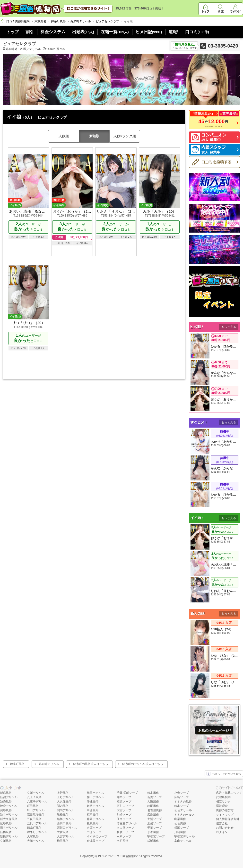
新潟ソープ (155, 797)
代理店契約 (223, 797)
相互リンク (223, 802)
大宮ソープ (124, 810)
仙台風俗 (180, 823)
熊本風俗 (153, 793)
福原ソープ (124, 802)
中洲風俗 (93, 810)
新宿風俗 (6, 793)
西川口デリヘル (67, 828)
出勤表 (83, 32)
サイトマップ (225, 815)
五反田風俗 (34, 819)
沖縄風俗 (93, 802)
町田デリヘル (36, 810)
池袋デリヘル (9, 806)
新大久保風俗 (9, 819)
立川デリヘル (36, 793)
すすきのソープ (97, 836)
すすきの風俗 (183, 802)
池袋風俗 (6, 802)
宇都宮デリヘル (184, 836)
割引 (30, 32)
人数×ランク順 (125, 136)
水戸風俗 (122, 841)
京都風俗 (153, 832)
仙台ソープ (124, 819)
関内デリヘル (66, 810)
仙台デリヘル (183, 810)
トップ (13, 32)
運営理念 (222, 806)
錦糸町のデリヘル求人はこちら (143, 764)
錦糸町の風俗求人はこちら (91, 764)
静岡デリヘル (95, 819)
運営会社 (222, 823)
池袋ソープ (155, 823)
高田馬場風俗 (36, 815)
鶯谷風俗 (6, 823)
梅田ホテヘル (95, 793)
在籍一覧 (115, 32)
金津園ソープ (95, 841)
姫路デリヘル (95, 806)
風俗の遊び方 (225, 810)
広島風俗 (153, 815)
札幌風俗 (93, 823)
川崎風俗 (180, 832)
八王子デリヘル (37, 802)
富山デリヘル (183, 841)
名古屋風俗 (155, 810)
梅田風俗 (63, 841)
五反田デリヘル (37, 823)
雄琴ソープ (124, 797)
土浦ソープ (155, 819)
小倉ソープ (182, 793)
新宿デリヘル (9, 797)
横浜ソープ (182, 828)
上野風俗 (63, 793)
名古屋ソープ (125, 828)
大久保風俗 (64, 802)
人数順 (64, 136)
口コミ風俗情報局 (125, 856)
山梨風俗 (180, 819)
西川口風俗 (64, 823)
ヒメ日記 (149, 32)
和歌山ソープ (125, 832)
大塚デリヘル (36, 841)
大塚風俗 (33, 836)
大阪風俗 (153, 802)
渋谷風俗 (6, 810)
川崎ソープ (124, 815)
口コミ (197, 32)
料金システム (53, 32)
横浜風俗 (153, 841)
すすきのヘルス (184, 815)
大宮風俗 (63, 832)
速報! (174, 32)
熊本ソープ (182, 806)
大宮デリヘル (66, 836)
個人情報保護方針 (228, 819)
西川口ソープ (125, 806)
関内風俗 (63, 806)
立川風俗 (6, 841)
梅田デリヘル (95, 797)
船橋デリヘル (66, 819)
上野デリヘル (66, 797)
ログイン (222, 832)
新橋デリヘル (9, 836)
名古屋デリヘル (127, 823)
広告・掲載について (229, 793)
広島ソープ (182, 797)
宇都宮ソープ (156, 836)
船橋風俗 (63, 815)
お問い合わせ (225, 828)
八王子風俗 (34, 797)
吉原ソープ (94, 828)
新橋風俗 (6, 832)
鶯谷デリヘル (9, 828)
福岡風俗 (93, 815)
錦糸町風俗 (17, 764)
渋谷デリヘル (9, 815)
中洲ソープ (94, 832)
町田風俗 (33, 806)
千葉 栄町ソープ (127, 793)
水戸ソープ (124, 836)
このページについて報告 (224, 774)
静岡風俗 (153, 806)
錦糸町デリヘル (49, 764)
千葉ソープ (155, 828)
